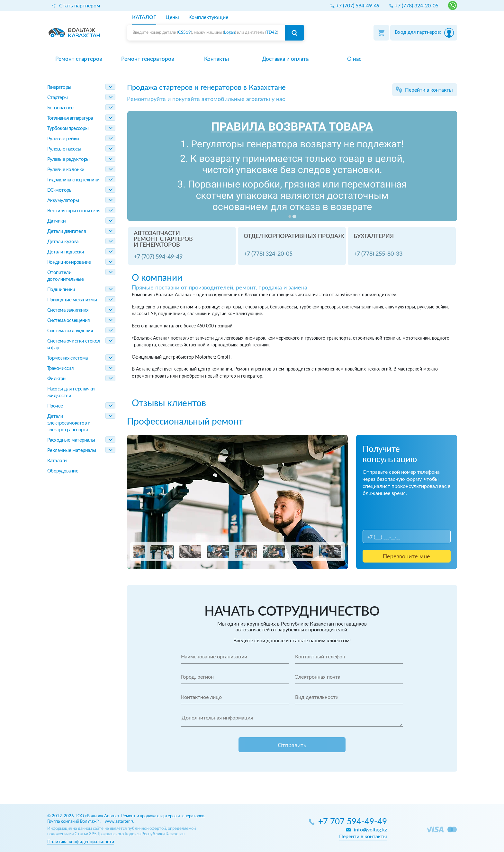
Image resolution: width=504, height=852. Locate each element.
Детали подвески (66, 252)
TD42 (272, 33)
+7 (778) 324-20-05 (268, 254)
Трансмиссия (60, 368)
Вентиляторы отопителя (74, 211)
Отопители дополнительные (66, 276)
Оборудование (63, 471)
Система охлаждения (70, 331)
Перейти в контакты (429, 90)
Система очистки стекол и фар (74, 344)
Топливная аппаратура (70, 118)
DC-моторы (60, 190)
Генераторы (59, 87)
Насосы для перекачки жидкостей (71, 392)
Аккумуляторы (63, 201)
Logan (230, 33)
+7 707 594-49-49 (353, 822)
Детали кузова (63, 242)
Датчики (57, 221)
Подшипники (61, 290)
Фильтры (57, 379)
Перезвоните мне (406, 557)
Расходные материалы (71, 440)
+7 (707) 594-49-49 (158, 257)
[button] (134, 552)
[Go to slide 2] (294, 216)
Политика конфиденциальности (81, 842)
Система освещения (68, 321)
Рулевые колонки (66, 170)
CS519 (184, 33)
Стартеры (58, 98)
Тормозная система (67, 358)
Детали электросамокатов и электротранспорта (69, 423)
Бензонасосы (61, 108)
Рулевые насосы (64, 149)
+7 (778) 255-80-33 (378, 254)
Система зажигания (68, 310)
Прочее (55, 406)
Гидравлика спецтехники (73, 180)
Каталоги (57, 461)
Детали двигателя (67, 231)
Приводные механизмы (72, 300)
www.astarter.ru (120, 822)
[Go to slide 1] (290, 216)
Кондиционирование (69, 262)
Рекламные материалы (72, 450)
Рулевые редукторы (68, 159)
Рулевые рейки (63, 139)
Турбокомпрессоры (68, 128)
